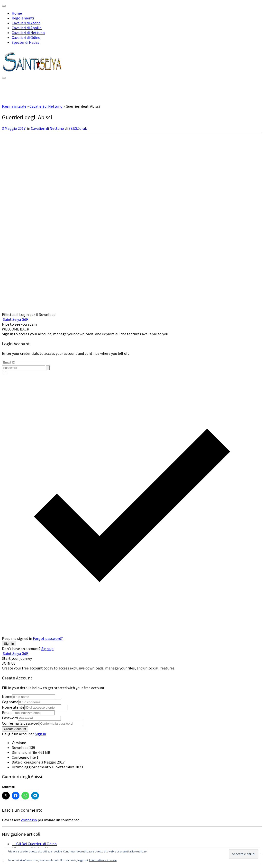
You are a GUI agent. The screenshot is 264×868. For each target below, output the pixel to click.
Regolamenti (23, 18)
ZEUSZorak (78, 128)
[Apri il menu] (4, 78)
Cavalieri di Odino (26, 37)
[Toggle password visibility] (48, 368)
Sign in (40, 734)
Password (10, 718)
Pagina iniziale (14, 106)
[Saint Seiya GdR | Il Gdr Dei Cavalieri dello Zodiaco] (32, 71)
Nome (7, 696)
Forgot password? (48, 638)
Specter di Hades (25, 42)
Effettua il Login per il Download (29, 314)
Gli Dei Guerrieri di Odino (34, 844)
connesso (29, 820)
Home (17, 13)
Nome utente (13, 707)
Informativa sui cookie (103, 860)
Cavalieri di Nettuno (28, 33)
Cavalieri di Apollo (27, 28)
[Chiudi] (4, 6)
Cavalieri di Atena (26, 23)
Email (7, 712)
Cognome (10, 702)
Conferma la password (21, 723)
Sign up (47, 649)
